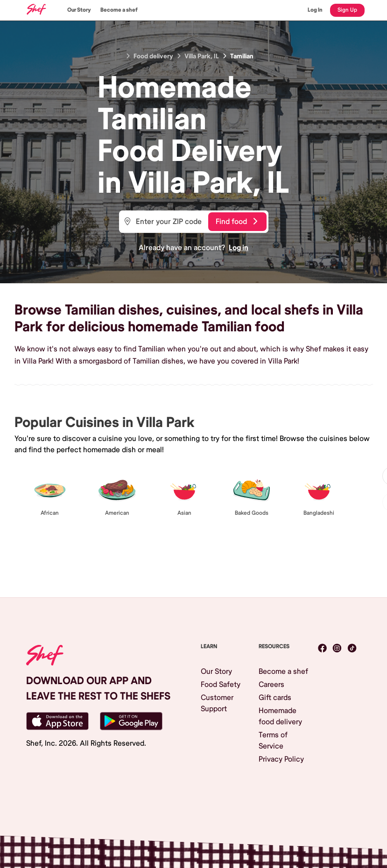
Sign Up (347, 10)
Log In (315, 10)
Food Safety (221, 685)
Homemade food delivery (280, 716)
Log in (239, 248)
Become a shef (119, 10)
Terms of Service (273, 741)
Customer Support (217, 703)
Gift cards (275, 698)
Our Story (79, 10)
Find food (236, 222)
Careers (271, 685)
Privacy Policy (281, 759)
